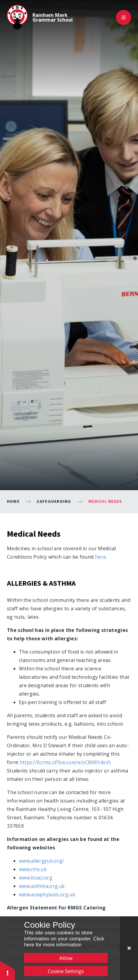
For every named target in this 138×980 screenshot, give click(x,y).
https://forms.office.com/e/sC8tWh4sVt (65, 762)
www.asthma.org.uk (42, 886)
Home (13, 501)
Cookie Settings (66, 971)
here (100, 557)
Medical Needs (105, 501)
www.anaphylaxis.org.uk (47, 894)
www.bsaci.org (36, 878)
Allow (66, 958)
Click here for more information (64, 942)
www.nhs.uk (33, 869)
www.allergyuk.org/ (42, 861)
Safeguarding (54, 501)
